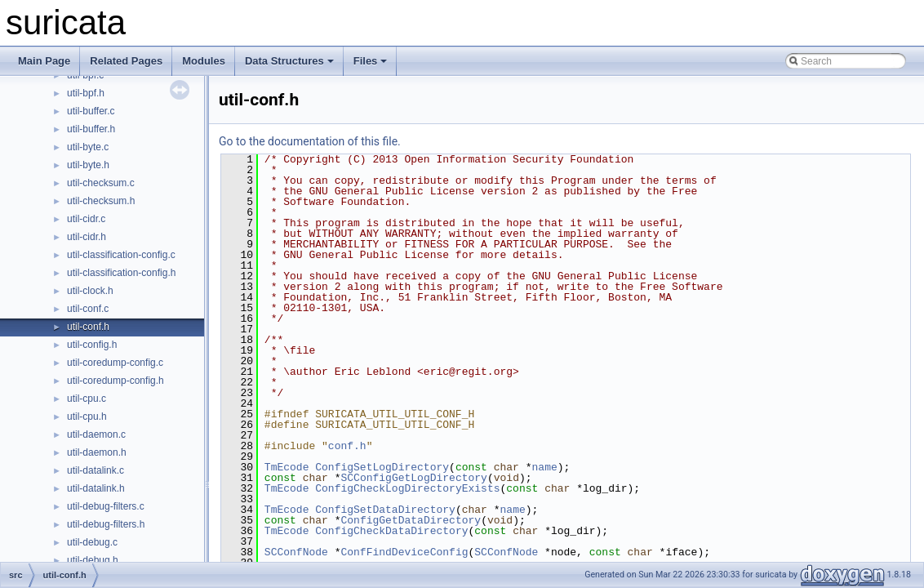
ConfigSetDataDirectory (385, 510)
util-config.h (92, 345)
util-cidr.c (86, 219)
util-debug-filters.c (106, 506)
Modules (204, 61)
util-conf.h (88, 327)
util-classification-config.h (121, 273)
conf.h (347, 446)
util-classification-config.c (121, 255)
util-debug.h (93, 560)
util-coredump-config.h (115, 381)
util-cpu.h (87, 416)
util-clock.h (90, 291)
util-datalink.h (96, 488)
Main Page (44, 61)
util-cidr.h (87, 237)
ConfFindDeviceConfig (404, 552)
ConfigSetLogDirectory (382, 467)
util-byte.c (88, 147)
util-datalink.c (96, 470)
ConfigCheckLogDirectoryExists (407, 488)
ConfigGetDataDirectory (411, 520)
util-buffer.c (91, 111)
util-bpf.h (86, 93)
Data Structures (289, 61)
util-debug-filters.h (106, 524)
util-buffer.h (91, 129)
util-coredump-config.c (115, 363)
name (545, 467)
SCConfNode (296, 552)
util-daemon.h (97, 452)
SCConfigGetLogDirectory (413, 478)
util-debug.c (92, 542)
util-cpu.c (87, 399)
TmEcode (287, 467)
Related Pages (126, 61)
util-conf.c (88, 309)
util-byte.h (88, 165)
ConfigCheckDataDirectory (391, 531)
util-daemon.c (96, 434)
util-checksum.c (101, 183)
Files (371, 61)
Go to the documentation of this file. (310, 141)
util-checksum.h (101, 201)
